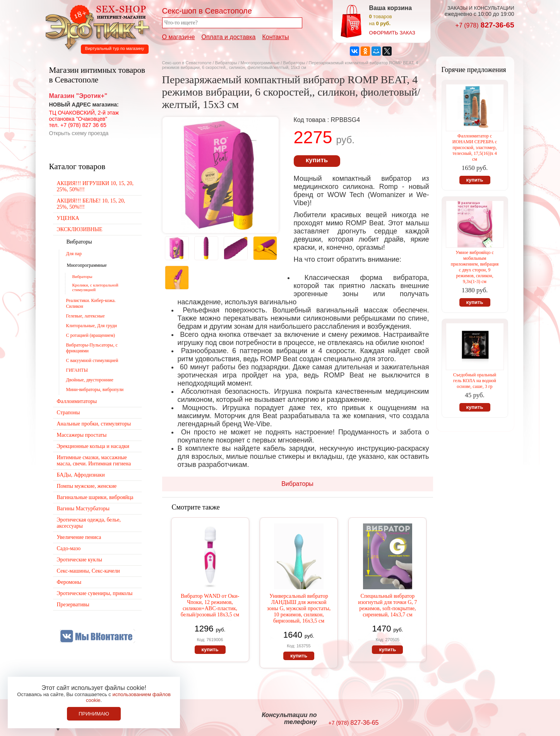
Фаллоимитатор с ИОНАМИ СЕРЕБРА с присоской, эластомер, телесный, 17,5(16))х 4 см (475, 148)
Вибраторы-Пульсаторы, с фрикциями (92, 348)
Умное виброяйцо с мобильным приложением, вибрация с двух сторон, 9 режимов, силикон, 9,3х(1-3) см (475, 267)
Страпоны (69, 413)
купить (317, 160)
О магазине (179, 37)
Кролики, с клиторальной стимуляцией (95, 287)
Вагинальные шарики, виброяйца (95, 497)
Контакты (275, 37)
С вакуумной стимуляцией (92, 360)
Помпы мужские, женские (87, 486)
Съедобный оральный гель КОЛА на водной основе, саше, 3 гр (475, 381)
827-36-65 (485, 25)
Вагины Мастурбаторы (83, 509)
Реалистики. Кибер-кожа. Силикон (91, 303)
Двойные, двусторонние (90, 380)
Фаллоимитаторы (77, 401)
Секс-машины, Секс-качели (88, 571)
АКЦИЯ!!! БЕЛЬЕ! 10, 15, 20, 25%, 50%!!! (91, 204)
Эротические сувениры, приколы (95, 593)
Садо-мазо (69, 548)
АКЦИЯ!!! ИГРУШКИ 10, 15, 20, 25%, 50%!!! (95, 186)
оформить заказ (392, 33)
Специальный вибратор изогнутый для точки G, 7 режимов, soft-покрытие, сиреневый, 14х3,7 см (387, 605)
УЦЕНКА (68, 218)
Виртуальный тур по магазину (115, 48)
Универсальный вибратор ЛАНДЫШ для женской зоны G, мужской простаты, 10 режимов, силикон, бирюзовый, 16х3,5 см (299, 608)
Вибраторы (226, 63)
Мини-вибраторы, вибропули (95, 389)
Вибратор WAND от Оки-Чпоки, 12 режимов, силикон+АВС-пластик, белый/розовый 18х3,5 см (210, 605)
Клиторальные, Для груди (92, 326)
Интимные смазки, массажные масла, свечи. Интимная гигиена (94, 461)
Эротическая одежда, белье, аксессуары (89, 523)
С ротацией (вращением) (91, 335)
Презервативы (73, 605)
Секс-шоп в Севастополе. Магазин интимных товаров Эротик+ (95, 26)
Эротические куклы (80, 560)
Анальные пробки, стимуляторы (94, 424)
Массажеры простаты (82, 435)
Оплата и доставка (229, 37)
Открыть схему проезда (79, 133)
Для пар (74, 254)
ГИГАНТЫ (77, 370)
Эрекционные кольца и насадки (93, 446)
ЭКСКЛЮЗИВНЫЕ (80, 229)
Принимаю (94, 714)
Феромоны (69, 582)
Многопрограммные (260, 63)
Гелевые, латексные (86, 316)
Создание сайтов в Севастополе (483, 719)
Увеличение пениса (79, 537)
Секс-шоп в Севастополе (187, 63)
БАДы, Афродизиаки (81, 475)
